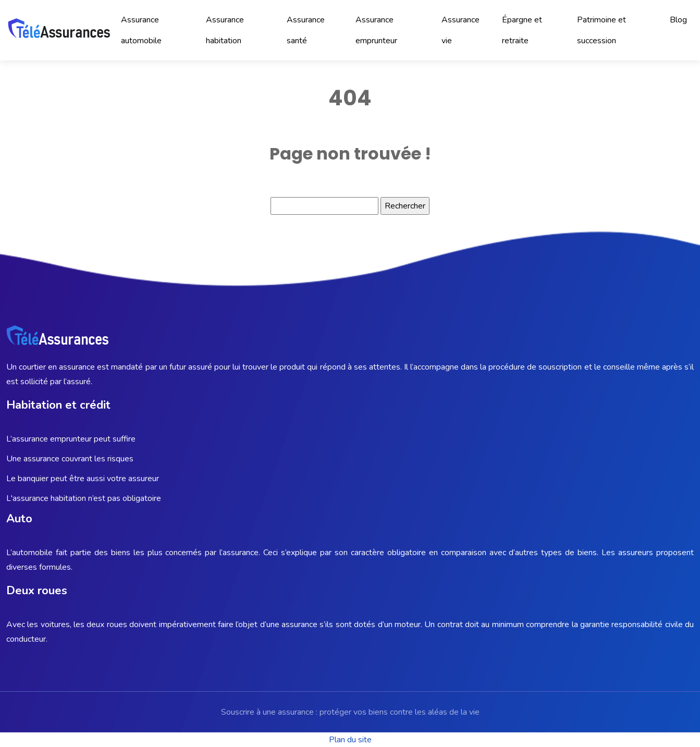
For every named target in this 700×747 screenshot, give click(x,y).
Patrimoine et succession (601, 30)
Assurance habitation (225, 30)
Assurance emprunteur (376, 30)
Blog (678, 20)
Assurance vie (460, 30)
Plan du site (350, 740)
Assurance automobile (141, 30)
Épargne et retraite (522, 30)
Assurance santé (306, 30)
